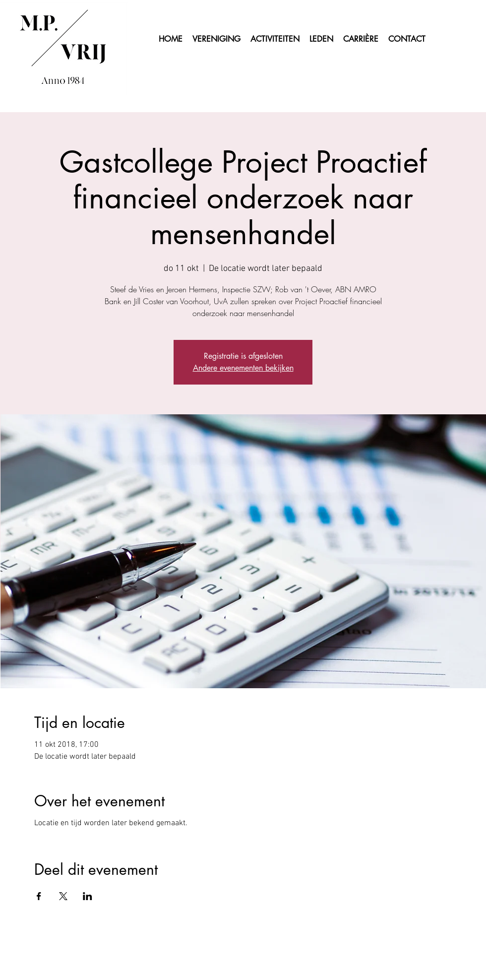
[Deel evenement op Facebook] (39, 896)
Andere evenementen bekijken (243, 368)
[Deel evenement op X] (63, 896)
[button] (321, 39)
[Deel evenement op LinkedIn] (88, 896)
